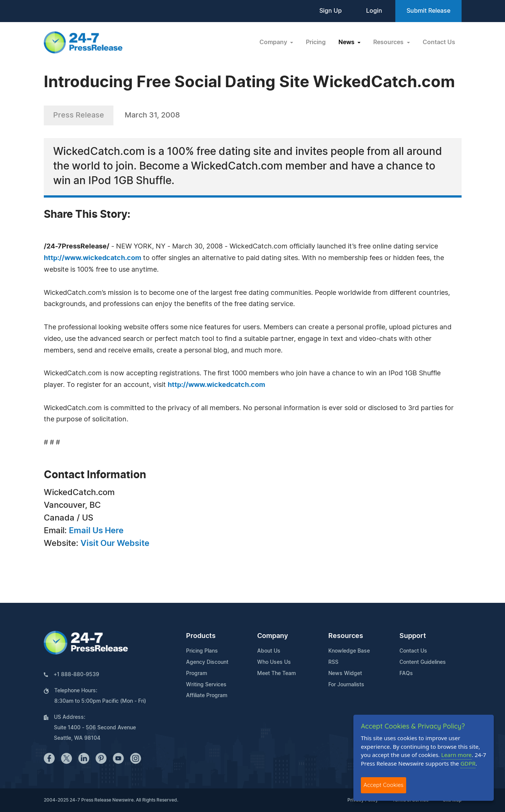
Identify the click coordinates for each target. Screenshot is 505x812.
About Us (269, 651)
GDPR (468, 763)
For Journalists (346, 685)
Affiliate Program (207, 696)
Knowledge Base (349, 651)
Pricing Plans (202, 651)
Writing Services (206, 685)
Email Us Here (96, 531)
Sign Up (331, 11)
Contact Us (439, 42)
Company (273, 636)
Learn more (457, 755)
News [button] (347, 42)
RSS (333, 662)
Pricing (316, 42)
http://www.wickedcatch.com (92, 258)
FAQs (406, 674)
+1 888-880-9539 (76, 675)
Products (201, 636)
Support (413, 636)
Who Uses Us (274, 662)
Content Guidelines (423, 662)
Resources (346, 636)
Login (374, 11)
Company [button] (274, 42)
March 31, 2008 (152, 115)
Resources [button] (389, 42)
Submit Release (428, 11)
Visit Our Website (115, 543)
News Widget (345, 674)
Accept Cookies (384, 785)
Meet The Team (276, 674)
